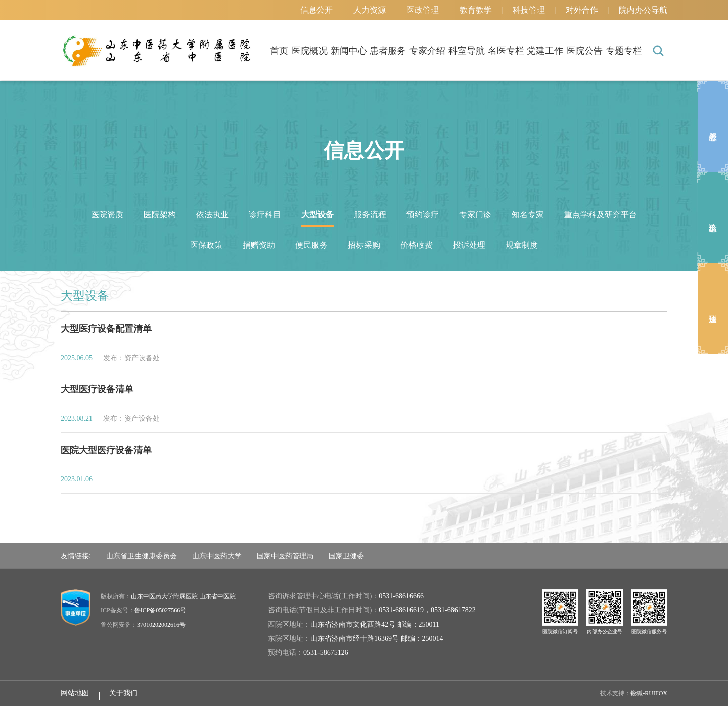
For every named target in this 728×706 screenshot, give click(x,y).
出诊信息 (713, 217)
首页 (279, 51)
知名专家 (528, 215)
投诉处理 (469, 245)
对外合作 (582, 10)
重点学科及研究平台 (601, 215)
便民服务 (311, 245)
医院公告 (584, 51)
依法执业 (212, 215)
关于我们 (123, 693)
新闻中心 (349, 51)
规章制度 (522, 245)
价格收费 (417, 245)
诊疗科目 (265, 215)
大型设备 (317, 215)
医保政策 (206, 245)
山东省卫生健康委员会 (142, 556)
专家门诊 (475, 215)
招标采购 (364, 245)
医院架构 (160, 215)
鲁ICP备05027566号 (161, 610)
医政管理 (423, 10)
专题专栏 (624, 51)
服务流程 (370, 215)
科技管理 (529, 10)
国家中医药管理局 (285, 556)
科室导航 (467, 51)
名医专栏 (506, 51)
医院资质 (107, 215)
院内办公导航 (643, 10)
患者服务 (388, 51)
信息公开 (316, 10)
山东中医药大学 (217, 556)
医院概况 (309, 51)
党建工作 (545, 51)
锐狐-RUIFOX (649, 693)
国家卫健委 (346, 556)
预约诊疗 (423, 215)
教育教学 (476, 10)
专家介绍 (427, 51)
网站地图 (75, 693)
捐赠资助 (259, 245)
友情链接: (76, 556)
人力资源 (370, 10)
